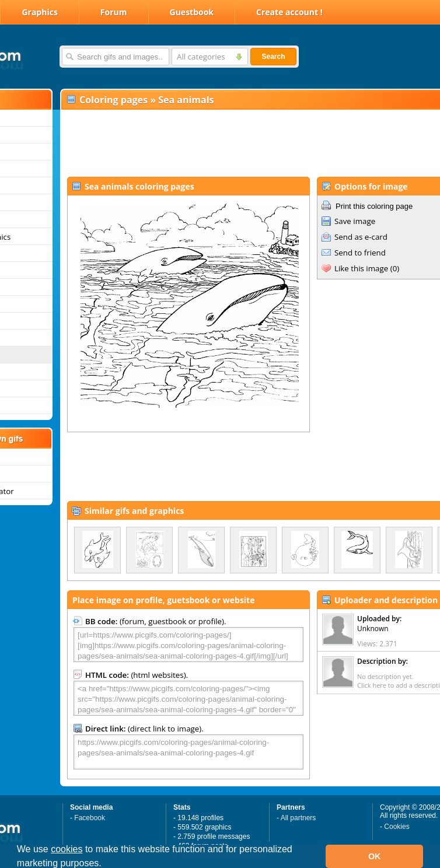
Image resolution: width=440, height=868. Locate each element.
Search (273, 57)
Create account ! (289, 12)
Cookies (397, 827)
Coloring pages (114, 100)
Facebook (90, 818)
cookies (67, 849)
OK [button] (375, 856)
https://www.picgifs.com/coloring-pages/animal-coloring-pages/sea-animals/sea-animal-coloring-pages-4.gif (188, 752)
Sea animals (186, 100)
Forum (114, 12)
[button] (106, 864)
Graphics (39, 12)
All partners (298, 818)
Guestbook (192, 12)
